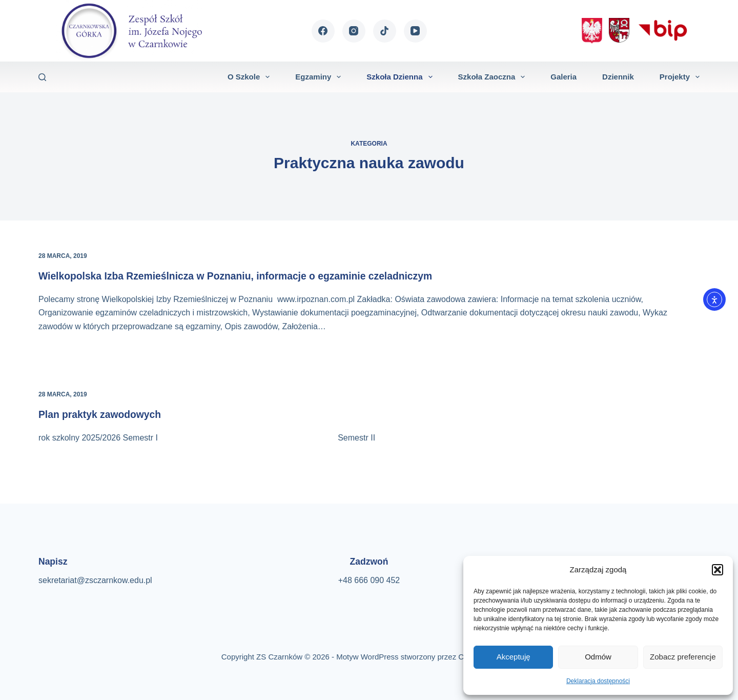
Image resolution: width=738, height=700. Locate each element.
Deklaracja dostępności (598, 681)
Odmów (598, 657)
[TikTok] (385, 31)
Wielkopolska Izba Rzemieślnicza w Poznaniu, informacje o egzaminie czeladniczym (243, 276)
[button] (717, 570)
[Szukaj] (42, 77)
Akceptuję (514, 657)
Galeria (563, 77)
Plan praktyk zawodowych (102, 414)
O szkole (251, 77)
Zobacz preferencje (683, 657)
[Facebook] (323, 31)
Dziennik (618, 77)
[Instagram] (354, 31)
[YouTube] (415, 31)
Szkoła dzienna (401, 77)
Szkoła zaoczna (494, 77)
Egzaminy (320, 77)
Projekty (680, 77)
